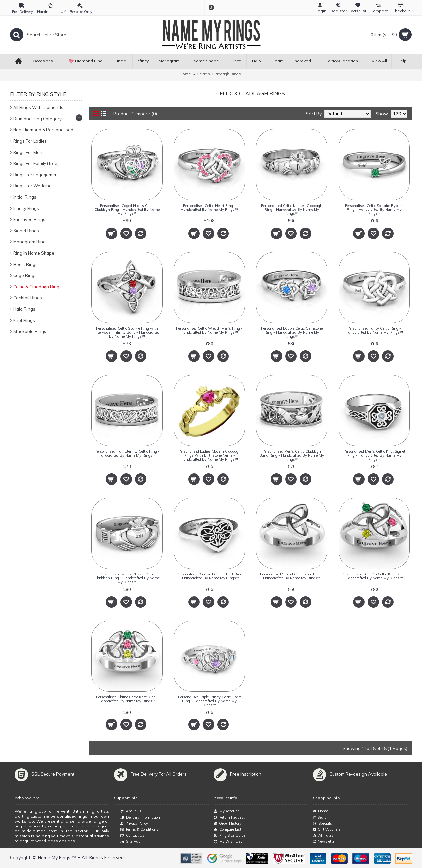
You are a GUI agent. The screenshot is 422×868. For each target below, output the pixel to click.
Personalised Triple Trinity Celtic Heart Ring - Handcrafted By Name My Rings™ (210, 701)
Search (321, 817)
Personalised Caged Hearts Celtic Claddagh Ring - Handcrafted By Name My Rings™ (127, 210)
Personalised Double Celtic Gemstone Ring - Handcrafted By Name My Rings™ (292, 332)
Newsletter (324, 841)
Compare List (227, 830)
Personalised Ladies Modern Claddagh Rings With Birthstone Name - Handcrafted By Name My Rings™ (210, 455)
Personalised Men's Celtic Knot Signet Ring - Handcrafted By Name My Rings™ (374, 455)
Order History (227, 823)
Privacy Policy (134, 824)
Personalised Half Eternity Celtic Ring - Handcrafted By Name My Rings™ (127, 453)
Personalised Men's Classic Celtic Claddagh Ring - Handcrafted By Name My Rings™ (127, 578)
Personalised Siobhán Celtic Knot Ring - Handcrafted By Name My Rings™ (374, 576)
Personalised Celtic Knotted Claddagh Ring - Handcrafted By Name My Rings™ (292, 210)
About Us (131, 811)
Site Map (130, 842)
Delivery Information (140, 818)
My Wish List (228, 841)
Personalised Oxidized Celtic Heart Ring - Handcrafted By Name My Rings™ (210, 576)
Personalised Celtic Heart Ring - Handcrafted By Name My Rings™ (209, 208)
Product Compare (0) (136, 114)
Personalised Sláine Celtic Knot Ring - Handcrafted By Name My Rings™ (127, 699)
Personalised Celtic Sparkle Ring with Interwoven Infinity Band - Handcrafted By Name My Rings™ (127, 332)
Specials (322, 823)
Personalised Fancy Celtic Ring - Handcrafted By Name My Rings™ (374, 330)
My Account (226, 811)
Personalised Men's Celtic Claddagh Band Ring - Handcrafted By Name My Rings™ (292, 455)
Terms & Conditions (139, 830)
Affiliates (323, 836)
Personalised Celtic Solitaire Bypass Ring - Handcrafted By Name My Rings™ (374, 210)
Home (185, 74)
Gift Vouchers (327, 830)
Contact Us (132, 836)
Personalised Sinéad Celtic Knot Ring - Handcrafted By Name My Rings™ (292, 576)
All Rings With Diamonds (38, 107)
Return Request (229, 817)
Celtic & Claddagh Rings (219, 74)
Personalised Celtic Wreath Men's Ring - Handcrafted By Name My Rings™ (209, 330)
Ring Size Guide (229, 836)
